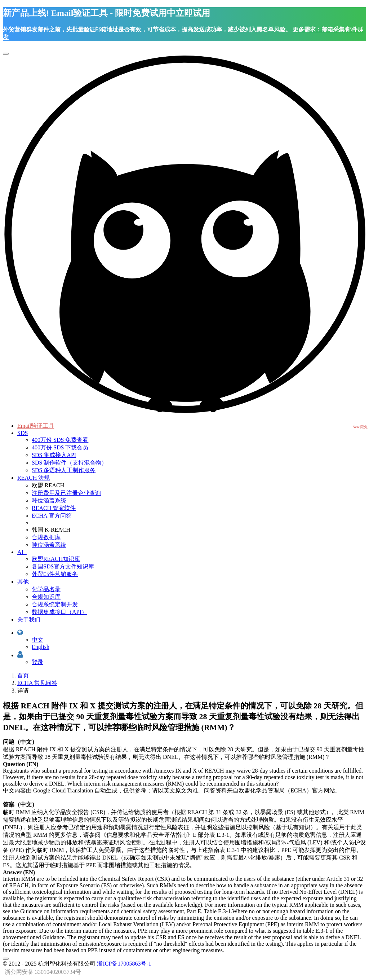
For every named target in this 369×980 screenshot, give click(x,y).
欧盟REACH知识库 (56, 559)
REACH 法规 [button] (34, 478)
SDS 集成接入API (54, 455)
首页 (23, 675)
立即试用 (193, 13)
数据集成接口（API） (59, 612)
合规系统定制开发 (55, 604)
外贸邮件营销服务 (55, 574)
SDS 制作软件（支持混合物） (69, 463)
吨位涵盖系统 (49, 500)
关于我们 (29, 619)
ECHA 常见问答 (37, 683)
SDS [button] (23, 433)
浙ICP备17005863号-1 (124, 964)
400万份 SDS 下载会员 (60, 447)
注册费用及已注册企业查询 (66, 493)
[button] (20, 633)
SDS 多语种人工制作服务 (64, 470)
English (41, 647)
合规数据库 (46, 537)
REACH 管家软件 (54, 508)
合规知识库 (46, 597)
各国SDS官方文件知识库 (63, 566)
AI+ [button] (22, 552)
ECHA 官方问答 (52, 516)
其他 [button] (23, 582)
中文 (37, 640)
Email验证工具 (36, 426)
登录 (37, 662)
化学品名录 (46, 589)
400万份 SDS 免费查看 (60, 440)
